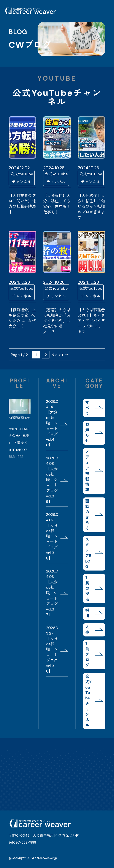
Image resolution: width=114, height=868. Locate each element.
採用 (87, 613)
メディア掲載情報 (87, 471)
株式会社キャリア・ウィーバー (30, 11)
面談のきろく (87, 515)
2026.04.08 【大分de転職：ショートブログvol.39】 (52, 480)
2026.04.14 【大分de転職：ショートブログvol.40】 (52, 423)
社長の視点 (87, 589)
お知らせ (87, 433)
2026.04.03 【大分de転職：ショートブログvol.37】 (52, 593)
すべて (87, 408)
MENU (103, 11)
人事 (87, 630)
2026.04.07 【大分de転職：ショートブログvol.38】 (52, 536)
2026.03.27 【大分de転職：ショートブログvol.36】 (52, 650)
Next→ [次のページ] (61, 355)
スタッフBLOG (88, 553)
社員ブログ (87, 655)
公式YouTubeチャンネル (88, 701)
